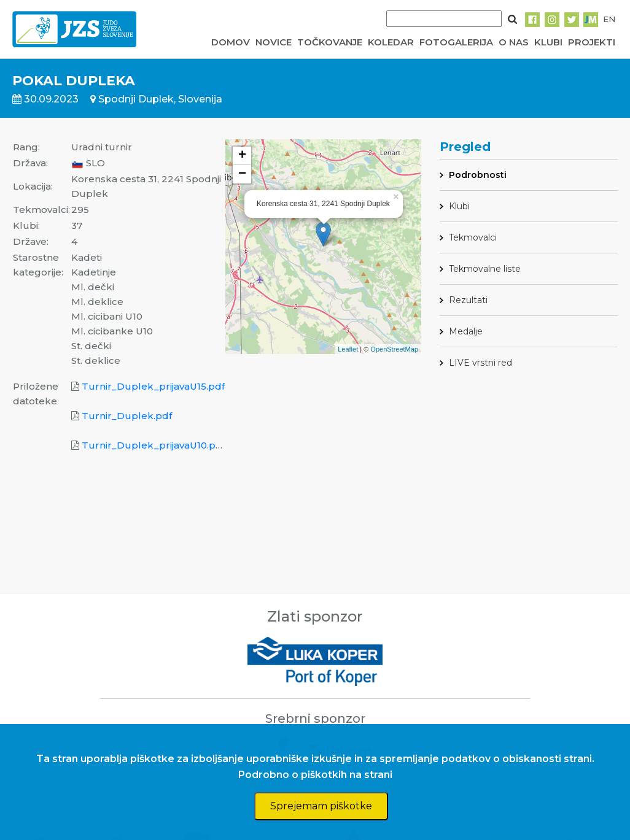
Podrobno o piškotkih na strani (315, 775)
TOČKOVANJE (330, 42)
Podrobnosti (478, 175)
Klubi (459, 206)
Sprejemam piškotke (321, 806)
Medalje (466, 331)
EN (609, 19)
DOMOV (231, 42)
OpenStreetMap (394, 349)
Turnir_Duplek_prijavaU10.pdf (154, 445)
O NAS (514, 42)
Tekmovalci (473, 237)
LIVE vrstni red (480, 363)
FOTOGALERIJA (456, 42)
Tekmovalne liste (485, 269)
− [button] (242, 174)
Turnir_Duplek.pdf (127, 416)
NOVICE (274, 42)
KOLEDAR (391, 42)
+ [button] (242, 156)
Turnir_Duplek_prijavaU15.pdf (153, 386)
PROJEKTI (592, 42)
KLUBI (548, 42)
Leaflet (348, 349)
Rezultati (468, 300)
